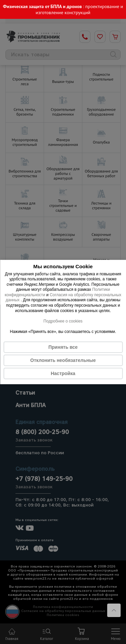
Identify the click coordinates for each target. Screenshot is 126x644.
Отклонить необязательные (63, 360)
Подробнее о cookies (63, 321)
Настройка (63, 373)
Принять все (63, 347)
